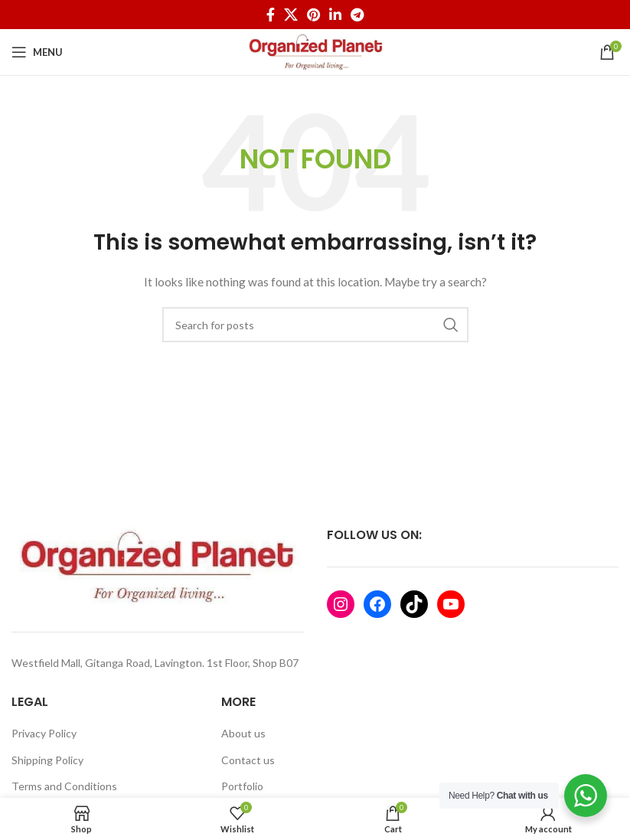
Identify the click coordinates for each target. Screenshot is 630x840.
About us (243, 733)
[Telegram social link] (357, 15)
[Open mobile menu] (37, 52)
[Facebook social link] (271, 15)
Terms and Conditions (64, 786)
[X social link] (291, 15)
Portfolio (242, 786)
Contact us (248, 760)
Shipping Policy (47, 760)
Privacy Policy (44, 733)
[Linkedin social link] (335, 15)
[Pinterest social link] (313, 15)
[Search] (315, 325)
